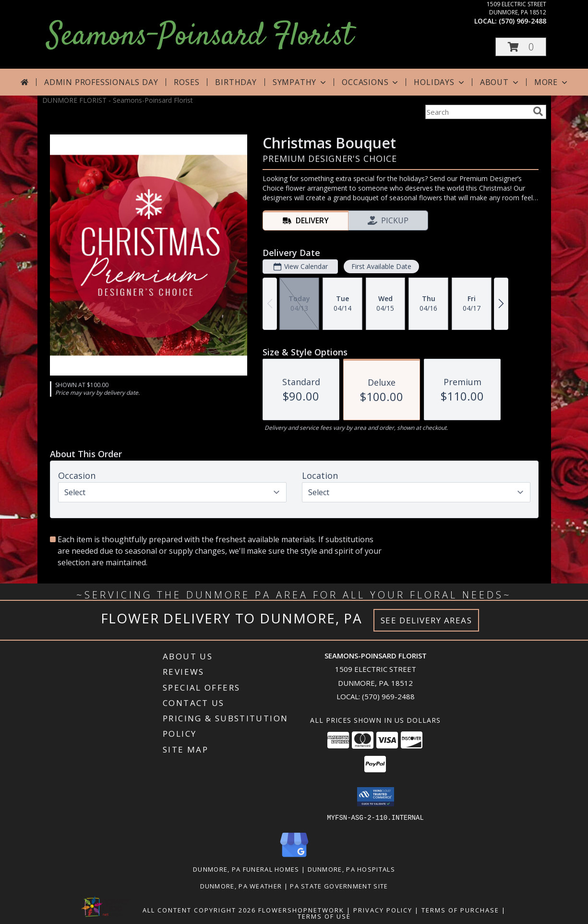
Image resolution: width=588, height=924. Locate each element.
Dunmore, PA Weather (241, 886)
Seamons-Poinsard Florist (200, 37)
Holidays (440, 82)
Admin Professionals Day (101, 82)
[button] (521, 47)
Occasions (371, 82)
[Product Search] (477, 112)
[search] (538, 111)
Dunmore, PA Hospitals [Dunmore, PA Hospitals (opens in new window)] (351, 869)
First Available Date (381, 266)
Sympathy (300, 82)
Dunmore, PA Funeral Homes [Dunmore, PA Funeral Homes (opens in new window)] (246, 869)
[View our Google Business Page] (294, 857)
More (552, 82)
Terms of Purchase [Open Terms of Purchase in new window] (460, 910)
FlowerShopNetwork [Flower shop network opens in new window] (301, 910)
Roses (186, 82)
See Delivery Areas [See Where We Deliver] (426, 620)
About (500, 82)
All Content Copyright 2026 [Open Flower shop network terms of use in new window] (199, 910)
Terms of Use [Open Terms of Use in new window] (324, 916)
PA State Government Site (339, 886)
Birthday (236, 82)
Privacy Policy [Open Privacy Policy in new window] (383, 910)
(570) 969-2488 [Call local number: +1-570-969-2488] (522, 21)
